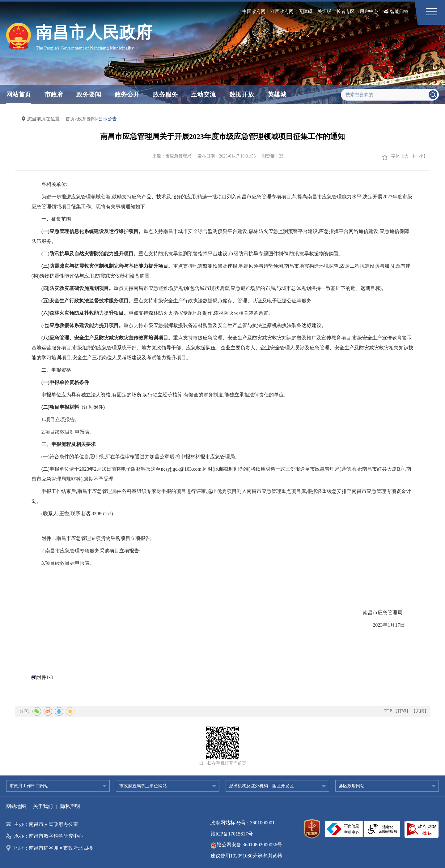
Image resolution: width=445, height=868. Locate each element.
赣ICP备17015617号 (232, 834)
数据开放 (242, 94)
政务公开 (127, 94)
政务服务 (165, 94)
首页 (70, 119)
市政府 (54, 94)
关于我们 (43, 806)
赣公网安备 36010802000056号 (246, 845)
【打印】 (402, 711)
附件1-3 (45, 677)
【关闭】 (420, 711)
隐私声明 (70, 806)
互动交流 (203, 94)
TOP (388, 711)
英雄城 (277, 94)
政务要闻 (89, 94)
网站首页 (19, 94)
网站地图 (16, 806)
